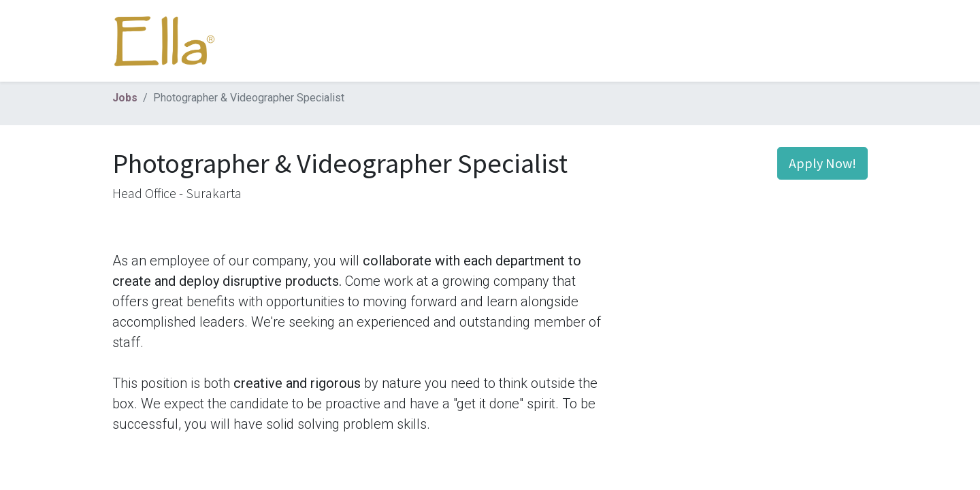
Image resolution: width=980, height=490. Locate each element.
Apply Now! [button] (822, 163)
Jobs (125, 98)
